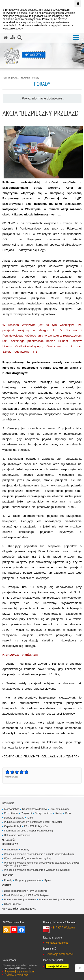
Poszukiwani (11, 813)
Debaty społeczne (14, 818)
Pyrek (48, 880)
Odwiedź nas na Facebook (22, 930)
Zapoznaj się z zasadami (19, 972)
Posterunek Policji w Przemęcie (57, 899)
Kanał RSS (6, 930)
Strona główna (11, 78)
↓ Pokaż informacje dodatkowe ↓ (42, 98)
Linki (30, 818)
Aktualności (9, 840)
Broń (68, 813)
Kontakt (6, 885)
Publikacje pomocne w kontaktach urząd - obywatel (33, 822)
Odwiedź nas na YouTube (14, 930)
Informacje (8, 803)
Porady (36, 78)
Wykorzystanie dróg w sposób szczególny (28, 858)
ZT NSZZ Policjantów (36, 826)
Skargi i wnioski (44, 813)
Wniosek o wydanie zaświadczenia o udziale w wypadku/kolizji (39, 854)
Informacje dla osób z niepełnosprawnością (28, 831)
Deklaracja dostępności (17, 835)
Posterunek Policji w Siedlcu (20, 899)
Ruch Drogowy (10, 844)
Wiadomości (11, 850)
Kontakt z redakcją (57, 943)
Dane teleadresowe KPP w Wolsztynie (26, 891)
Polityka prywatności (17, 975)
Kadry (59, 813)
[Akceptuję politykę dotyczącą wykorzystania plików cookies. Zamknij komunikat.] (78, 4)
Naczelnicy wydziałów (34, 809)
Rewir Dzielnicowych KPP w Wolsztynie (26, 895)
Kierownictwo (12, 809)
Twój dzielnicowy (59, 809)
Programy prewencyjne (28, 880)
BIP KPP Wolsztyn (64, 928)
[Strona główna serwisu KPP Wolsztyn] (6, 37)
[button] (76, 38)
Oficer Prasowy (13, 904)
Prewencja (25, 78)
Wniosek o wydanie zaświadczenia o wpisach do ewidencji (37, 870)
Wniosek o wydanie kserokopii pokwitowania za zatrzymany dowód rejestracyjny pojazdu (42, 864)
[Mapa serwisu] (13, 37)
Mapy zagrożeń (10, 909)
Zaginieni (26, 813)
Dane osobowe (28, 909)
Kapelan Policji (12, 826)
